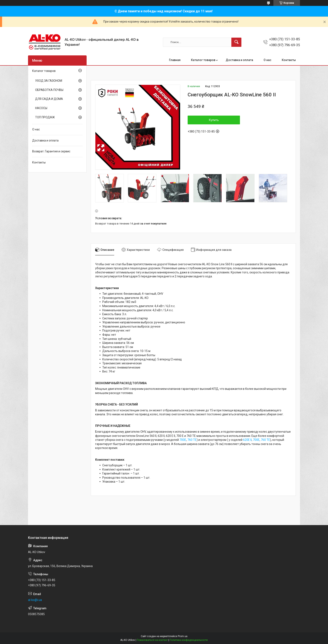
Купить (214, 120)
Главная (175, 60)
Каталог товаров (203, 60)
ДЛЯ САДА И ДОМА (49, 99)
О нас (267, 60)
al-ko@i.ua (35, 600)
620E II (247, 440)
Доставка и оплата (239, 60)
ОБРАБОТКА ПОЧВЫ (49, 90)
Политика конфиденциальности (189, 640)
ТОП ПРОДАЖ (45, 117)
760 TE (192, 440)
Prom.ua (183, 636)
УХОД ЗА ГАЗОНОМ (49, 81)
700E (183, 440)
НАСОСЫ (41, 108)
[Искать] (236, 42)
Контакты (289, 60)
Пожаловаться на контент (152, 640)
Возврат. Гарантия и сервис (51, 151)
